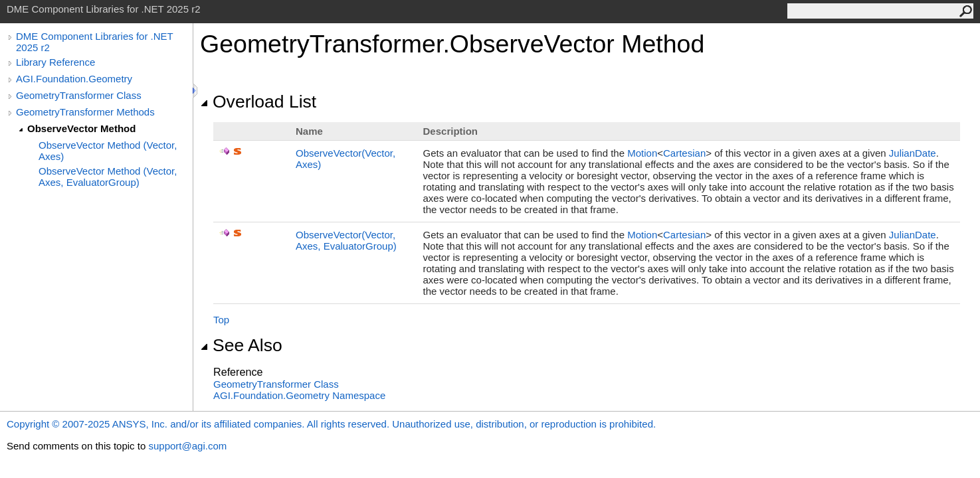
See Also (241, 345)
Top (221, 320)
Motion (642, 153)
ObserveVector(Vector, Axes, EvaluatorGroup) (346, 240)
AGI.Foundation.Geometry (74, 79)
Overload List (258, 102)
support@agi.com (187, 446)
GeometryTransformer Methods (85, 112)
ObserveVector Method (81, 128)
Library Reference (55, 62)
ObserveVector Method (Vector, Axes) (108, 151)
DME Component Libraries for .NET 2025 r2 (94, 42)
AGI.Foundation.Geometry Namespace (299, 395)
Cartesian (684, 153)
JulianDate (913, 153)
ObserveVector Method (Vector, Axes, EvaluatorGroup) (108, 177)
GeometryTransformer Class (79, 95)
